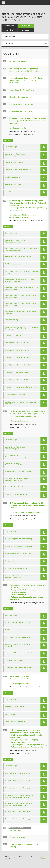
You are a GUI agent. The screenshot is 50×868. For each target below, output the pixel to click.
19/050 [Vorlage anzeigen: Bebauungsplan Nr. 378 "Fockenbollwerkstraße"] (9, 693)
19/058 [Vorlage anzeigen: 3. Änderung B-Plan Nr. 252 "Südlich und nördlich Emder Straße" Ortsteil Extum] (9, 759)
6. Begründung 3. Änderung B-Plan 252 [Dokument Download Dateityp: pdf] (18, 812)
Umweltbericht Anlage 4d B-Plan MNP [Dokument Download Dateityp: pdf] (18, 365)
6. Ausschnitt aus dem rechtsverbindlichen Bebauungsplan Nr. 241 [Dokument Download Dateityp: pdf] (20, 577)
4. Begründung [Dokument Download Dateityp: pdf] (10, 561)
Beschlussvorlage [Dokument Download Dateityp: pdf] (11, 147)
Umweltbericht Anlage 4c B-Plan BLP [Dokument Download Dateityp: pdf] (17, 358)
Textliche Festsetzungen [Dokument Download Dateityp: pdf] (13, 177)
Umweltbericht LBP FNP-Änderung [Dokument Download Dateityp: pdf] (17, 372)
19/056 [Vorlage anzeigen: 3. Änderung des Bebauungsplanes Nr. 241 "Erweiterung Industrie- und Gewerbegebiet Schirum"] (9, 525)
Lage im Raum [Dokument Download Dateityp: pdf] (10, 714)
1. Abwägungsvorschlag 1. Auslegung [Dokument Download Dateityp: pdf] (18, 773)
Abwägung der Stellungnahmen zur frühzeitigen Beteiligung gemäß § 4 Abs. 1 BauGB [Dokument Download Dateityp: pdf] (21, 328)
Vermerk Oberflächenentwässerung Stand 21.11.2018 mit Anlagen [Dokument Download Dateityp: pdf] (19, 280)
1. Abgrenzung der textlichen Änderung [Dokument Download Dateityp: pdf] (18, 539)
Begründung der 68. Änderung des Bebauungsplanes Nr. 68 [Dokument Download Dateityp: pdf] (17, 480)
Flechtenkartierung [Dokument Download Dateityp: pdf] (12, 320)
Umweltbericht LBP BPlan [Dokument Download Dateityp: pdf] (14, 335)
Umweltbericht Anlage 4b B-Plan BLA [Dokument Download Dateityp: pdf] (18, 350)
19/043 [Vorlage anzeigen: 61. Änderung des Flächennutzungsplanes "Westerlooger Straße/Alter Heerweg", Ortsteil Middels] (9, 227)
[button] (44, 148)
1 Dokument (8, 44)
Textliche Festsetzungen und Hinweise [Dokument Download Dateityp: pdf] (18, 471)
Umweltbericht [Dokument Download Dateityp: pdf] (10, 192)
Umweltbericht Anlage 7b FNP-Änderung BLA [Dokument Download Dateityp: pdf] (20, 387)
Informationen (10, 26)
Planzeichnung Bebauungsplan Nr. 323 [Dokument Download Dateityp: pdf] (18, 623)
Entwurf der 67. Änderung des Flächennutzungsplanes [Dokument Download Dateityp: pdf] (15, 155)
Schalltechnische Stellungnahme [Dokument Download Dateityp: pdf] (16, 494)
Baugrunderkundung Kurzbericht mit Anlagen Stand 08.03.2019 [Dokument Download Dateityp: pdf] (21, 297)
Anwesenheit (26, 30)
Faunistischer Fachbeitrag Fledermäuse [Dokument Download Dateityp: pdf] (18, 668)
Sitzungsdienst (41, 858)
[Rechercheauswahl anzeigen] (3, 10)
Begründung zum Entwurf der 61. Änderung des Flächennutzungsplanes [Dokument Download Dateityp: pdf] (21, 249)
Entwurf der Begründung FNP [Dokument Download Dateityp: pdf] (15, 162)
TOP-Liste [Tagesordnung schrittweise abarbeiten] (10, 30)
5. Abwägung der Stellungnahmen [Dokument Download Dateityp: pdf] (17, 568)
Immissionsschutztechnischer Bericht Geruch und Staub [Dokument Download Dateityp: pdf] (20, 313)
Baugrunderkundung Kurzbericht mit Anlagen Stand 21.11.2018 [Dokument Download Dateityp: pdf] (21, 305)
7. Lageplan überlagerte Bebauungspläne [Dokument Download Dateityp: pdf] (19, 819)
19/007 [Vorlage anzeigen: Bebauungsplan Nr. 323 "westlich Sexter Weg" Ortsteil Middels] (9, 609)
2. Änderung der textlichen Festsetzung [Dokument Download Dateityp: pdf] (18, 546)
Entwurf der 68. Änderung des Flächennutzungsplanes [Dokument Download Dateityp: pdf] (15, 448)
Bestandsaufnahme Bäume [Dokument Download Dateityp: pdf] (14, 660)
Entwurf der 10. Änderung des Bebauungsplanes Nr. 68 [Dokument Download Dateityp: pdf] (15, 464)
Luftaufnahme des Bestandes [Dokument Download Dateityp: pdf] (15, 722)
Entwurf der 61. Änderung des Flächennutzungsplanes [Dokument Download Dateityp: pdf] (15, 241)
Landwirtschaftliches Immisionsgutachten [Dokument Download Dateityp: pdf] (19, 653)
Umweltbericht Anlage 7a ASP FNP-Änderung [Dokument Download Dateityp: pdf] (20, 380)
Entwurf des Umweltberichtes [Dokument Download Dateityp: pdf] (15, 487)
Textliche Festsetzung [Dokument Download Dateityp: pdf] (12, 630)
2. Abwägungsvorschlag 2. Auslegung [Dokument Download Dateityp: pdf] (18, 781)
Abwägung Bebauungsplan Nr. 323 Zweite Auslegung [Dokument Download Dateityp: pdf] (19, 646)
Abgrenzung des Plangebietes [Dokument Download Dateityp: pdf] (15, 707)
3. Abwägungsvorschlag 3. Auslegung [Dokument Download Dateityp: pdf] (18, 788)
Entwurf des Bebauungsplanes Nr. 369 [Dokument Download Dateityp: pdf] (18, 170)
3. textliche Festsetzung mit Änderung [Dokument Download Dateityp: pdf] (18, 554)
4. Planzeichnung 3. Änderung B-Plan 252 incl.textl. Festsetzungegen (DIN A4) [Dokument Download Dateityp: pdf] (19, 796)
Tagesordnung (26, 26)
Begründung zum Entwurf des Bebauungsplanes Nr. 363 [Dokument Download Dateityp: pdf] (21, 272)
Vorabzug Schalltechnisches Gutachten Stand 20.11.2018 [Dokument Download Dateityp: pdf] (21, 403)
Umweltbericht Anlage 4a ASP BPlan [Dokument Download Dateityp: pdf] (17, 343)
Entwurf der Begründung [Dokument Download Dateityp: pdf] (13, 185)
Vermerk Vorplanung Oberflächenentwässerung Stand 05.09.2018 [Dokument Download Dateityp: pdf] (21, 288)
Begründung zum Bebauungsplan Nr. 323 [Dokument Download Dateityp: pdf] (19, 637)
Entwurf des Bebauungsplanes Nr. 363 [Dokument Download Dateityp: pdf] (18, 257)
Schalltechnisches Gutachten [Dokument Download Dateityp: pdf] (15, 395)
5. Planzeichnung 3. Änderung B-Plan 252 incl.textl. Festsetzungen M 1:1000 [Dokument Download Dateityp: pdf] (19, 804)
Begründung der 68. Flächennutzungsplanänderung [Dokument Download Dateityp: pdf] (16, 456)
